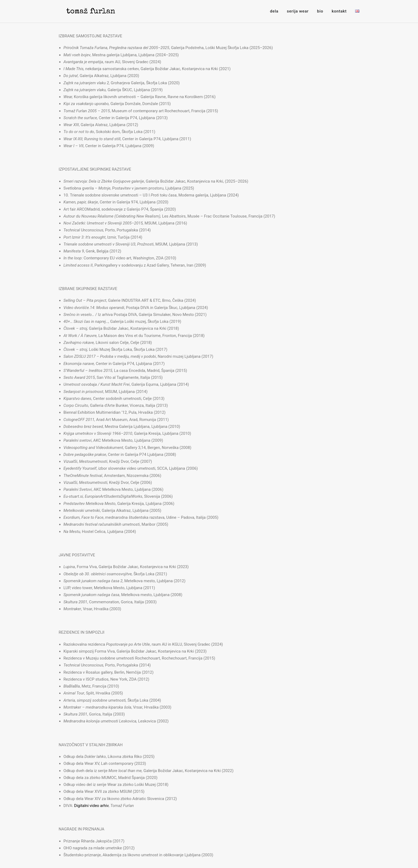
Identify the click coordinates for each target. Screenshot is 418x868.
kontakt (339, 11)
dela (274, 11)
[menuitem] (276, 11)
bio (320, 11)
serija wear (298, 11)
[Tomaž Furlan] (85, 11)
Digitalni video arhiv (91, 806)
